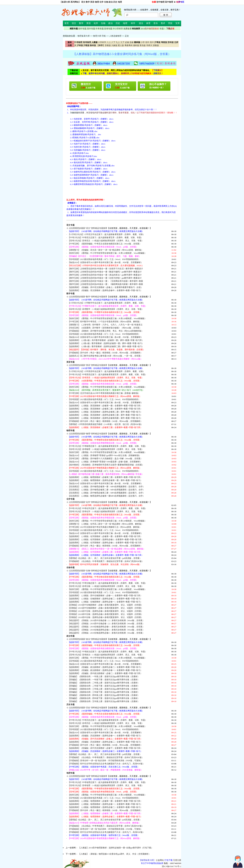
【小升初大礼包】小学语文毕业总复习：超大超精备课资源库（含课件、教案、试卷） (106, 234)
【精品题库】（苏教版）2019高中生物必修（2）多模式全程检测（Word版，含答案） (106, 624)
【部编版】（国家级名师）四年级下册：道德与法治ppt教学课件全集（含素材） (104, 698)
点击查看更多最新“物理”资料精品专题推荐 (88, 434)
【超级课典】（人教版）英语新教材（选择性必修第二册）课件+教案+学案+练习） (105, 412)
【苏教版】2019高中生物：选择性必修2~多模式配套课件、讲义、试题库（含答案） (106, 614)
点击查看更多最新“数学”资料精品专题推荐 (88, 297)
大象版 (114, 45)
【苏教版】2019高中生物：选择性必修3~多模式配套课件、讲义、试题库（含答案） (106, 617)
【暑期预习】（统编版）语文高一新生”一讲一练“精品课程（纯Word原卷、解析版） (106, 250)
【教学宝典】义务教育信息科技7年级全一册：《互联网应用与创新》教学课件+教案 (106, 281)
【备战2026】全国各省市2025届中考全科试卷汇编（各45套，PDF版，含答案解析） (105, 262)
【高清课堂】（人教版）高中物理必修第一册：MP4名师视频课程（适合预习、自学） (106, 487)
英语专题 (70, 362)
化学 (101, 2)
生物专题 (70, 567)
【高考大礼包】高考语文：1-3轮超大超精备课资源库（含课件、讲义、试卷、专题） (106, 241)
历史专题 (70, 704)
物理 (97, 2)
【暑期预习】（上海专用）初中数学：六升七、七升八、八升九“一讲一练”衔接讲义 (105, 325)
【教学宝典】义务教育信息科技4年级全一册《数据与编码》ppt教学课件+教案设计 (105, 272)
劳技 (170, 23)
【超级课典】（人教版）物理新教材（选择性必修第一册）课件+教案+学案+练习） (105, 480)
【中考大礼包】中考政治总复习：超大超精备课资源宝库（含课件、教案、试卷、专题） (107, 652)
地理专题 (70, 773)
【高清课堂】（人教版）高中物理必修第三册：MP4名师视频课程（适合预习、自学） (106, 493)
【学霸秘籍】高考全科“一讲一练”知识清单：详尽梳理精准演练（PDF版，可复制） (105, 761)
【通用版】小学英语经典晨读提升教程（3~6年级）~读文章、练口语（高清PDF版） (105, 424)
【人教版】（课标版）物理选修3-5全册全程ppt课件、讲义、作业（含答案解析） (115, 854)
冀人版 (121, 45)
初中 (147, 42)
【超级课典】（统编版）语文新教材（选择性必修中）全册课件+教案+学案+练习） (105, 290)
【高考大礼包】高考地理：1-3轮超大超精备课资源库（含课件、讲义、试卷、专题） (106, 785)
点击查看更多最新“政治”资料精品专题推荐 (88, 639)
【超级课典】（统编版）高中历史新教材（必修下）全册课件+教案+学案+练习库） (105, 748)
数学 (88, 2)
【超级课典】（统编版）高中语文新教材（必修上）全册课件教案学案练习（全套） (105, 287)
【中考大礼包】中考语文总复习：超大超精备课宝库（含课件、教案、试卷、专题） (105, 237)
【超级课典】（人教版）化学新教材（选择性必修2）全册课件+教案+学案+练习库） (106, 539)
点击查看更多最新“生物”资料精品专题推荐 (88, 571)
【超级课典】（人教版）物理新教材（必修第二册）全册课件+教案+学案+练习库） (105, 477)
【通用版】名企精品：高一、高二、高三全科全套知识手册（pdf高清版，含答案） (105, 558)
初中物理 (160, 2)
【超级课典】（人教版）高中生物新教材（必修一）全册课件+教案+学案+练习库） (105, 596)
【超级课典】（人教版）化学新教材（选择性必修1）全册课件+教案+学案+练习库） (106, 543)
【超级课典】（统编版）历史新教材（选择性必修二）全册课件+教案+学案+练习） (105, 742)
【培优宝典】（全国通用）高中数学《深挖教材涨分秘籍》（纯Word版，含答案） (105, 328)
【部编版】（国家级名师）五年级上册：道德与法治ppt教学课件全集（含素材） (104, 701)
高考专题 (108, 29)
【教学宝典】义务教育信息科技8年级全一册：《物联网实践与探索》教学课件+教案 (106, 284)
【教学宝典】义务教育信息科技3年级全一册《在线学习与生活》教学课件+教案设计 (106, 269)
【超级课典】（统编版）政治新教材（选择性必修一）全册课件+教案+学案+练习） (105, 670)
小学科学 (102, 42)
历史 (115, 2)
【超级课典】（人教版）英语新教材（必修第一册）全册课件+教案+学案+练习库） (105, 406)
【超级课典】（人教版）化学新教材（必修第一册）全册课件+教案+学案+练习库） (105, 536)
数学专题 (70, 294)
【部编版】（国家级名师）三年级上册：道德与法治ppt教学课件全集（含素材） (104, 689)
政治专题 (70, 636)
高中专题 (91, 29)
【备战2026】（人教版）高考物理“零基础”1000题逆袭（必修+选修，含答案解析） (105, 462)
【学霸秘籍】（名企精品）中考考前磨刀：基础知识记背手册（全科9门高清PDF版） (106, 561)
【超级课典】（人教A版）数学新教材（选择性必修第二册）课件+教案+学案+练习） (106, 346)
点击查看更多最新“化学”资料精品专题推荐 (88, 502)
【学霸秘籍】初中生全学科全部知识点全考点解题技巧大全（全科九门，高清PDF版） (106, 764)
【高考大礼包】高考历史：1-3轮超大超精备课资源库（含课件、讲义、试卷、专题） (106, 723)
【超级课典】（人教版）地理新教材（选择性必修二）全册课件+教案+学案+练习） (105, 807)
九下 (122, 42)
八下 (113, 42)
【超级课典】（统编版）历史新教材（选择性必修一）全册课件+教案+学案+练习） (105, 736)
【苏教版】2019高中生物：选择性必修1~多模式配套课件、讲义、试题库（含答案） (106, 611)
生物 (106, 2)
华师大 (149, 45)
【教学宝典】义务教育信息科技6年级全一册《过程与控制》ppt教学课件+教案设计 (105, 278)
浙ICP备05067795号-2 (171, 866)
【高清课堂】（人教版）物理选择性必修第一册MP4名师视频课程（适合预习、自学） (106, 496)
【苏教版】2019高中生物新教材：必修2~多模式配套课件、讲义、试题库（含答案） (106, 608)
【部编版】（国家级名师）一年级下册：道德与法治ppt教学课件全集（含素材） (104, 680)
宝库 (178, 23)
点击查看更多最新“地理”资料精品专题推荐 (88, 776)
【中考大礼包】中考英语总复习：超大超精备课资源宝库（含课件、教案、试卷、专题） (107, 374)
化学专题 (70, 499)
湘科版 (136, 45)
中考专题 (100, 29)
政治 (111, 2)
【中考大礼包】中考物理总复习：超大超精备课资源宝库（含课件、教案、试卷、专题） (107, 446)
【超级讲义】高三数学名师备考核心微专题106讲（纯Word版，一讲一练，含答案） (105, 356)
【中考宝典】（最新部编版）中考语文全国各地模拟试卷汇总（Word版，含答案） (105, 244)
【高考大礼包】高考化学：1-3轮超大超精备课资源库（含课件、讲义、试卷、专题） (106, 511)
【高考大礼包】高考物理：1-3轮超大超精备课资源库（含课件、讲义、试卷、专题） (106, 449)
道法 (141, 23)
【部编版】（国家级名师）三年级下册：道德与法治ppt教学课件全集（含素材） (104, 692)
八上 (109, 42)
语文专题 (70, 225)
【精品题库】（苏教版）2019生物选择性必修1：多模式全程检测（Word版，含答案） (106, 627)
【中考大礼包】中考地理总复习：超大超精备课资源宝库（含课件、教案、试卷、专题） (107, 782)
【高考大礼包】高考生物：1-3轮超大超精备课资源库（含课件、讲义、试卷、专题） (106, 586)
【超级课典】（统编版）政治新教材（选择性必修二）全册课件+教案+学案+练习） (105, 667)
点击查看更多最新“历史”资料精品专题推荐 (88, 708)
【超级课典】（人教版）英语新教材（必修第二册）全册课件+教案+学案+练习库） (105, 409)
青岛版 (143, 45)
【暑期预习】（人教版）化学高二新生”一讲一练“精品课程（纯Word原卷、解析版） (106, 524)
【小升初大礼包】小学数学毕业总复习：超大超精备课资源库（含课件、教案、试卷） (106, 303)
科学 (133, 23)
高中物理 (169, 2)
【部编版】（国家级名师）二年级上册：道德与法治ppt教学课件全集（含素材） (104, 683)
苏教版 (108, 45)
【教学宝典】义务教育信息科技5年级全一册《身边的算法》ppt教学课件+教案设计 (105, 275)
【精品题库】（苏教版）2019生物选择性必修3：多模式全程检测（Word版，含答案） (106, 633)
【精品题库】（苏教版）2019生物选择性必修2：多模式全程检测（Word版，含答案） (106, 630)
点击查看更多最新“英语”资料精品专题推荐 (88, 365)
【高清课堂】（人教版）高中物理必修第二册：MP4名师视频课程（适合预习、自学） (106, 490)
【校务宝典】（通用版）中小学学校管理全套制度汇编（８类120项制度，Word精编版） (107, 253)
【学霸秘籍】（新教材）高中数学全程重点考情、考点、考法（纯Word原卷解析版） (106, 331)
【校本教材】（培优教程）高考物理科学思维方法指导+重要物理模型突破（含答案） (106, 465)
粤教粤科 (129, 45)
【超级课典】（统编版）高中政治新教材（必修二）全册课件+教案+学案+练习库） (105, 673)
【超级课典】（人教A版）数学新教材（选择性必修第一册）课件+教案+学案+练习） (106, 343)
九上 (118, 42)
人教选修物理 (115, 36)
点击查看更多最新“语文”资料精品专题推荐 (88, 228)
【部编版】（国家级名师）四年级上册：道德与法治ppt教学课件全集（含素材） (104, 695)
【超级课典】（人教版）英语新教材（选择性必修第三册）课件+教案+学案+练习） (105, 415)
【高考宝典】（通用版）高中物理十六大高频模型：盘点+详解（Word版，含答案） (105, 459)
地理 (120, 2)
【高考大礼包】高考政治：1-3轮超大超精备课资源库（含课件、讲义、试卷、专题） (106, 655)
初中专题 (82, 29)
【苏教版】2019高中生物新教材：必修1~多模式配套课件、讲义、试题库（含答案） (106, 605)
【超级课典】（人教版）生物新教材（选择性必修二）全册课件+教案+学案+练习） (105, 599)
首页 (67, 23)
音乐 (156, 23)
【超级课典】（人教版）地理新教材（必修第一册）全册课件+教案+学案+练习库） (105, 801)
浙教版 (156, 45)
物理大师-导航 (99, 36)
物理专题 (70, 430)
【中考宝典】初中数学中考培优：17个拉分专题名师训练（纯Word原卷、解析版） (105, 322)
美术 (163, 23)
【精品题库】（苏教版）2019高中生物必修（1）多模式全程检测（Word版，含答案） (106, 620)
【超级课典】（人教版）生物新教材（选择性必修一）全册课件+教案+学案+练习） (105, 602)
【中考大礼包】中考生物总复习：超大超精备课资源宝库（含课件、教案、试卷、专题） (107, 583)
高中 (152, 42)
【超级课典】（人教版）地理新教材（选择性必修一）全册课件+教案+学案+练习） (105, 804)
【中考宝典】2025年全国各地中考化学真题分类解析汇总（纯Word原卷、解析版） (105, 527)
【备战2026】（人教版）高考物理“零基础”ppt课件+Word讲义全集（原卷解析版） (104, 455)
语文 (83, 2)
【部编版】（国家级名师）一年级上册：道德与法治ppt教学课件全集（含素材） (104, 676)
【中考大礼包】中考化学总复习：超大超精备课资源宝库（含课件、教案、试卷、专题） (107, 508)
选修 (131, 42)
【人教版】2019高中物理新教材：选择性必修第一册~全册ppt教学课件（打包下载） (116, 848)
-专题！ (153, 29)
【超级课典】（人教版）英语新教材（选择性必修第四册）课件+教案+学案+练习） (105, 418)
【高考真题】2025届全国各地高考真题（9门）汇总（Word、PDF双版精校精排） (104, 259)
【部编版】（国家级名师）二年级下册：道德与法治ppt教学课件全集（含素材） (104, 686)
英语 (92, 2)
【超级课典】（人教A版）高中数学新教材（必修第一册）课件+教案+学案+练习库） (106, 340)
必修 (127, 42)
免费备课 (127, 29)
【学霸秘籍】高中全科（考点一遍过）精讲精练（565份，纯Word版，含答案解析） (105, 353)
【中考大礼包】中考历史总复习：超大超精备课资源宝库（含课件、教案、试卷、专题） (107, 720)
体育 (148, 23)
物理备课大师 (84, 36)
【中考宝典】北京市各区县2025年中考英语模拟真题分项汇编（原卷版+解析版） (104, 393)
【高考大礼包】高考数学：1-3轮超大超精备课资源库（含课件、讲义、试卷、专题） (106, 309)
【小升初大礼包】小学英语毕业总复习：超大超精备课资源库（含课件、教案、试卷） (106, 371)
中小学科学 (118, 29)
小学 (143, 42)
